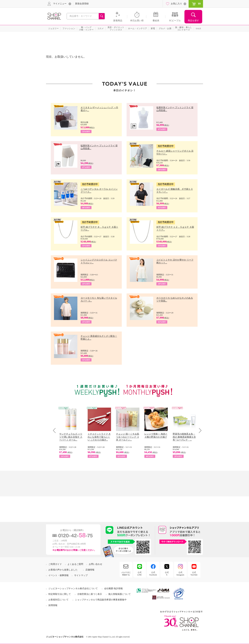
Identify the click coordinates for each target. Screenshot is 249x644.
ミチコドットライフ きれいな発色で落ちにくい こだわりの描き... (99, 437)
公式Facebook (153, 574)
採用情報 (53, 605)
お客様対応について (58, 600)
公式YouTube (194, 574)
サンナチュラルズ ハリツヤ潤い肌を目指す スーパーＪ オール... (71, 437)
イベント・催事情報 (58, 575)
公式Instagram (180, 574)
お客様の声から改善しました (63, 570)
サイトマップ (81, 575)
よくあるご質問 (75, 564)
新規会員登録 (82, 4)
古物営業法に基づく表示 (90, 594)
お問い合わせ (95, 564)
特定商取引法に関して (60, 594)
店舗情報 (90, 570)
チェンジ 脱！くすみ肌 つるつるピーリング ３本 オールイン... (128, 437)
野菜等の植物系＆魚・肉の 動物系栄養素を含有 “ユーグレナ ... (184, 437)
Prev (56, 430)
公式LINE (139, 574)
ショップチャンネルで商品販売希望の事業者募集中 (101, 600)
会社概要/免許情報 (113, 589)
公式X (167, 574)
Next (199, 430)
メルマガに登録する (126, 574)
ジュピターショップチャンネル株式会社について (73, 589)
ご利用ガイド (55, 564)
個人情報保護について (120, 594)
